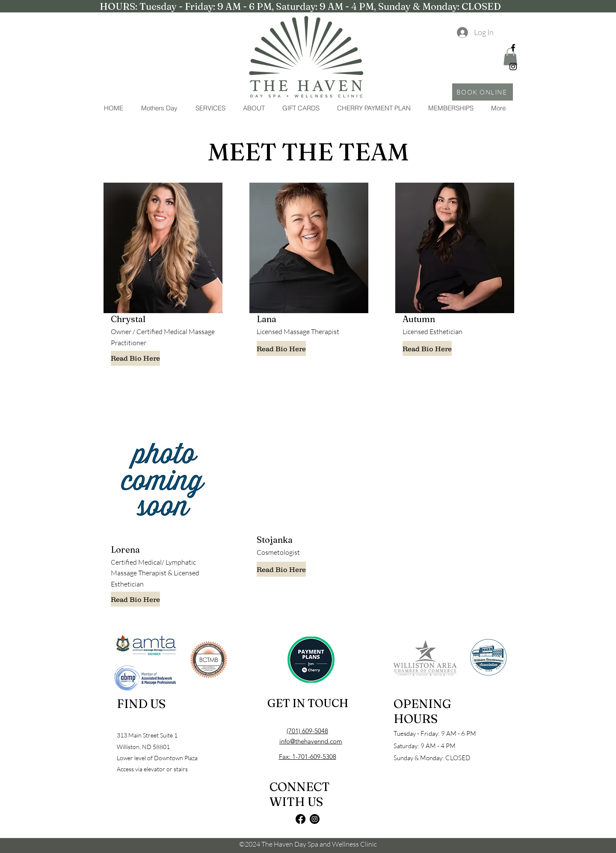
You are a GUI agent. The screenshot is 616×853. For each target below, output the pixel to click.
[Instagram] (513, 67)
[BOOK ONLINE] (483, 92)
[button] (210, 108)
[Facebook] (513, 48)
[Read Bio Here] (135, 358)
